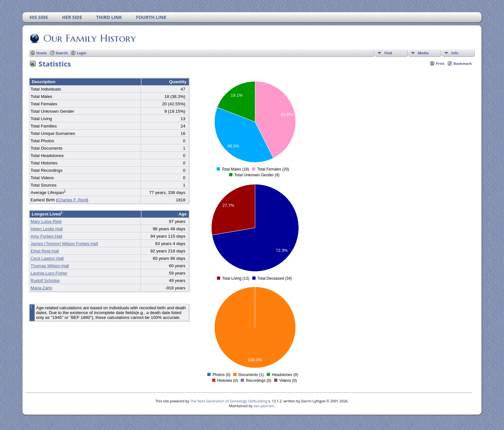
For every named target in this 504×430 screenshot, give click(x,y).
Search (62, 53)
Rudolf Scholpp (45, 281)
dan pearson (264, 406)
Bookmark (463, 63)
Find (388, 53)
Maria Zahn (41, 288)
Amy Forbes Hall (46, 236)
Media (423, 53)
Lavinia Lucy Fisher (49, 273)
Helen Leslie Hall (47, 229)
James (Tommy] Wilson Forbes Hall (64, 244)
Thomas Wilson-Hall (50, 266)
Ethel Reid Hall (45, 251)
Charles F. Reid (72, 200)
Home (42, 53)
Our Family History (89, 38)
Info (455, 53)
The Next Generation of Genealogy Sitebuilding (229, 401)
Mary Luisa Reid (46, 221)
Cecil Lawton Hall (47, 258)
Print (440, 63)
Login (82, 53)
